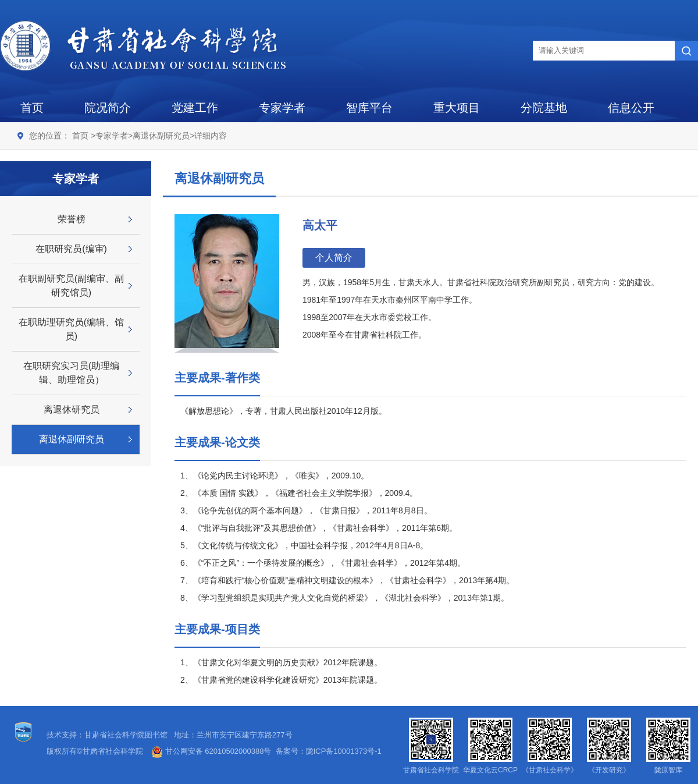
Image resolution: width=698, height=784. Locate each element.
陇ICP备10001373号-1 (344, 751)
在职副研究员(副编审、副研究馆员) (71, 285)
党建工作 (195, 108)
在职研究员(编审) (71, 249)
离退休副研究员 (161, 136)
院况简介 (108, 108)
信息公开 (631, 108)
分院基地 (544, 108)
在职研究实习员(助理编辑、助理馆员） (71, 373)
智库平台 (369, 108)
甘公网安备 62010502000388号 (211, 751)
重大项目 (457, 108)
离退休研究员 (72, 409)
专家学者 (282, 108)
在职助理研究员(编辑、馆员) (71, 329)
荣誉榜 (72, 219)
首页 (32, 108)
